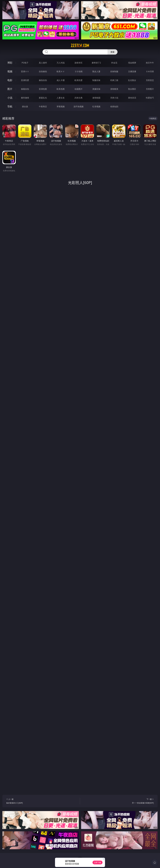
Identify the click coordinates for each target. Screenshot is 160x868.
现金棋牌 (132, 63)
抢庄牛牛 (150, 63)
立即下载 (97, 862)
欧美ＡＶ (61, 71)
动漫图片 (78, 89)
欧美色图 (61, 89)
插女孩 (25, 106)
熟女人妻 (96, 71)
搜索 (112, 52)
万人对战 (61, 63)
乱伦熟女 (132, 80)
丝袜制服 (114, 71)
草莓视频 (61, 106)
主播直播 (132, 71)
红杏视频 (96, 106)
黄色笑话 (132, 98)
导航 (10, 106)
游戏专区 (78, 63)
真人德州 (43, 63)
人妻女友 (61, 98)
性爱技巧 (150, 98)
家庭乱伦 (43, 98)
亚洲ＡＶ (25, 71)
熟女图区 (132, 89)
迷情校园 (96, 98)
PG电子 (25, 63)
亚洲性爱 (25, 80)
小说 (10, 98)
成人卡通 (61, 80)
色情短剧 (114, 106)
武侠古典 (78, 98)
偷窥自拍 (25, 89)
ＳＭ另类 (150, 71)
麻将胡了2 (96, 63)
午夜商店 (43, 106)
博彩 (10, 63)
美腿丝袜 (96, 89)
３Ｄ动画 (78, 71)
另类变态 (150, 80)
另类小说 (114, 98)
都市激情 (25, 98)
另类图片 (150, 89)
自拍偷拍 (43, 71)
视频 (10, 71)
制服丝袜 (96, 80)
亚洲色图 (43, 89)
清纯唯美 (114, 89)
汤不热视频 (78, 106)
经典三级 (114, 80)
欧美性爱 (78, 80)
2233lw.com (80, 46)
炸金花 (114, 63)
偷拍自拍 (43, 80)
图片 (10, 89)
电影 (10, 80)
